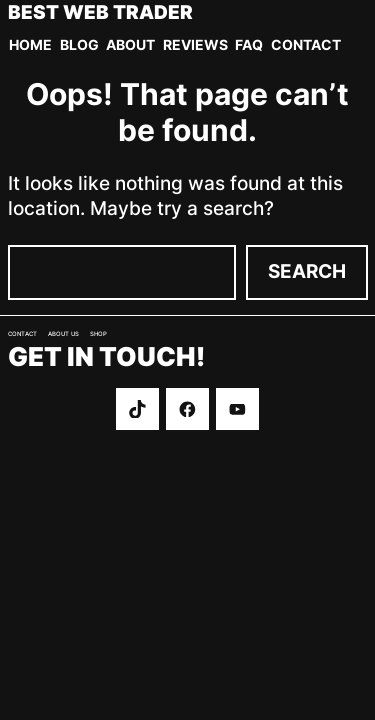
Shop (98, 334)
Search (307, 271)
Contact (306, 44)
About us (63, 334)
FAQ (249, 44)
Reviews (195, 44)
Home (30, 44)
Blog (79, 44)
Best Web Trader (100, 13)
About (130, 44)
